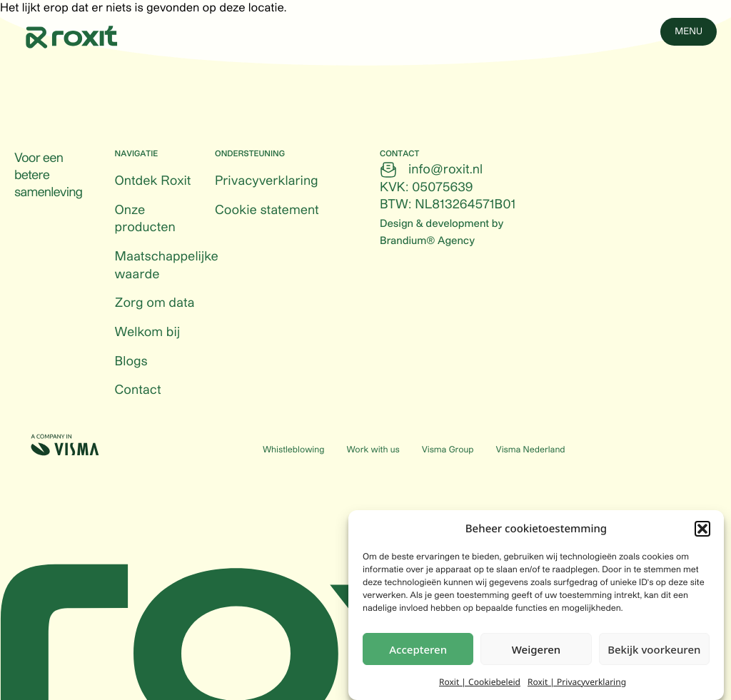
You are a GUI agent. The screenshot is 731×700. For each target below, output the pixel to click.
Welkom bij (148, 333)
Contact (138, 390)
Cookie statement (267, 210)
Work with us (373, 450)
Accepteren (418, 650)
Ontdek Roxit (153, 181)
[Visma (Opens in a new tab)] (65, 445)
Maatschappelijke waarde (167, 266)
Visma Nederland (531, 450)
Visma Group (448, 450)
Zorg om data (155, 303)
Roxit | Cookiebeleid (480, 683)
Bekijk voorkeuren (654, 650)
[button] (702, 530)
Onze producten (145, 219)
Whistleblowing (293, 450)
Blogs (131, 362)
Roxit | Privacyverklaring (577, 683)
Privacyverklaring (266, 181)
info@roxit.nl (445, 170)
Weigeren (536, 650)
